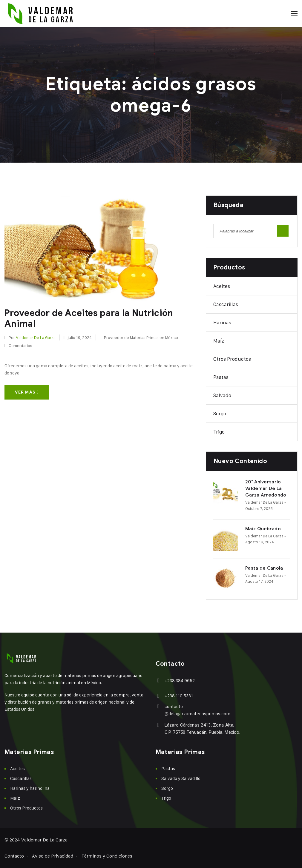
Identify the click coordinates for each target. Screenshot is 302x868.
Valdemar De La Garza (36, 337)
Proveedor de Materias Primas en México (141, 337)
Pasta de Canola (264, 568)
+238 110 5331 (179, 696)
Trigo (219, 432)
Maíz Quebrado (263, 529)
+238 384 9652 (180, 680)
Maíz (219, 341)
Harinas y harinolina (30, 788)
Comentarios (20, 345)
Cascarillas (226, 304)
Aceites (222, 286)
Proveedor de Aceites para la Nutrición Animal (89, 318)
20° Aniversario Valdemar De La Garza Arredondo (266, 488)
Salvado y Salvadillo (181, 778)
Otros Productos (232, 359)
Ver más (27, 392)
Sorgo (220, 414)
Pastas (221, 377)
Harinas (222, 323)
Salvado (222, 395)
